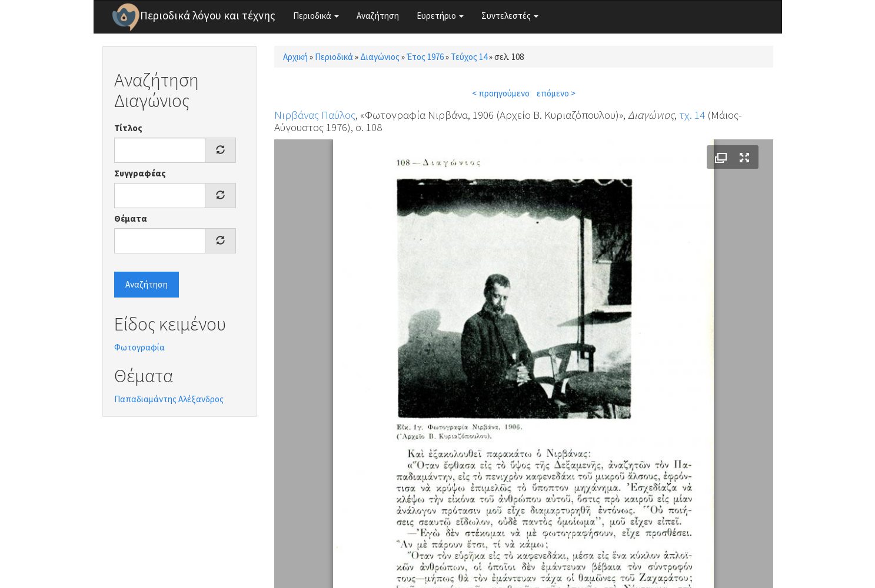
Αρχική (295, 57)
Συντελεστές (510, 16)
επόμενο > (556, 93)
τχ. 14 (692, 115)
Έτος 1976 (425, 57)
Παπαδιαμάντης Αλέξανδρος (169, 399)
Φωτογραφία (139, 347)
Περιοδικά (316, 16)
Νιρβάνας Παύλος (315, 115)
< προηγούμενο (501, 93)
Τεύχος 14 (469, 57)
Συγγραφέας (140, 173)
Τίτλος (128, 128)
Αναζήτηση (378, 16)
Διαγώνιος (380, 57)
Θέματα (131, 218)
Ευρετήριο (440, 16)
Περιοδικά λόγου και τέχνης (208, 15)
